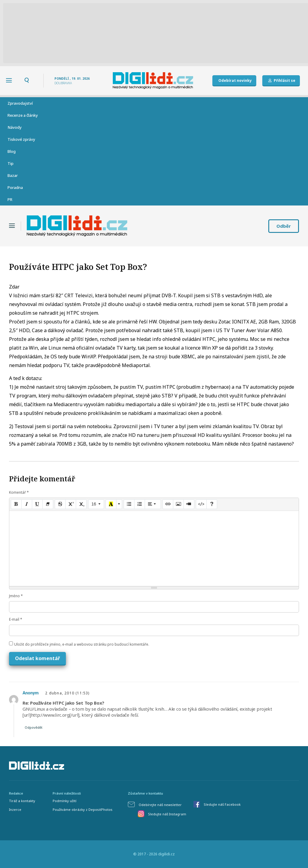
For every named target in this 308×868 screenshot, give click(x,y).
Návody (15, 127)
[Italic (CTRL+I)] (27, 504)
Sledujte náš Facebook (222, 804)
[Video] (189, 504)
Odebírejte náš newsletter (160, 805)
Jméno (16, 596)
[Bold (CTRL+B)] (16, 504)
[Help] (212, 504)
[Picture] (178, 504)
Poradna (15, 187)
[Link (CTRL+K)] (168, 504)
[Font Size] (96, 504)
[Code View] (201, 504)
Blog (12, 151)
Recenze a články (23, 115)
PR (10, 199)
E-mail (16, 619)
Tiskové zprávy (21, 139)
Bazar (13, 175)
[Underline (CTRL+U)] (37, 504)
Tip (11, 163)
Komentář (19, 492)
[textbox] (154, 548)
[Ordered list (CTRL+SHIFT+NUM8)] (140, 504)
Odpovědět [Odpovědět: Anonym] (34, 727)
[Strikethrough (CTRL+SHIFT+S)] (60, 504)
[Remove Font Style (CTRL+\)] (48, 504)
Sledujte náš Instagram (167, 814)
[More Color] (119, 504)
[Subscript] (81, 504)
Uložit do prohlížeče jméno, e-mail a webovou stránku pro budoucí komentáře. (82, 644)
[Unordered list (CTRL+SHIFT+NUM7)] (129, 504)
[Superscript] (71, 504)
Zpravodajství (20, 103)
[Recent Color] (111, 504)
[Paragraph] (153, 504)
